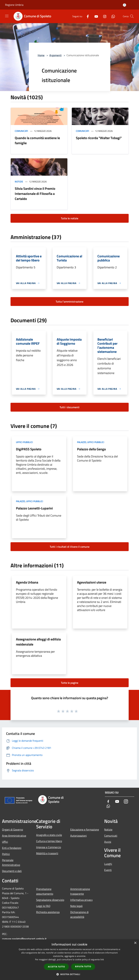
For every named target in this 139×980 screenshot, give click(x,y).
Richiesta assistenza (48, 912)
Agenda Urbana (27, 582)
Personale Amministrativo (11, 862)
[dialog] (69, 960)
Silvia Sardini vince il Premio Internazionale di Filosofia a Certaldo (35, 194)
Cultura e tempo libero (49, 841)
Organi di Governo (12, 829)
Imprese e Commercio (49, 847)
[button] (70, 974)
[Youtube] (95, 16)
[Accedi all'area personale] (124, 5)
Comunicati (21, 131)
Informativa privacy (81, 900)
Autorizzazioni (78, 836)
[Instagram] (103, 16)
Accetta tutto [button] (56, 967)
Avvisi (108, 842)
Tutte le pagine (70, 683)
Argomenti (55, 55)
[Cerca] (132, 16)
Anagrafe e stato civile (49, 835)
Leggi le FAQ (43, 906)
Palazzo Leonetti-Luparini (34, 508)
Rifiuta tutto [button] (83, 966)
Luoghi (108, 864)
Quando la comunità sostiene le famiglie (37, 140)
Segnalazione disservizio (50, 900)
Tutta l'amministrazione (69, 302)
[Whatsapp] (112, 16)
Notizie (19, 182)
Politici (6, 854)
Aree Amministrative (14, 836)
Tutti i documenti (69, 407)
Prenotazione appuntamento (45, 891)
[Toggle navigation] (7, 16)
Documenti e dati (12, 871)
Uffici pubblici (24, 442)
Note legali (76, 906)
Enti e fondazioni (12, 848)
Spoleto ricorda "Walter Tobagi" (99, 138)
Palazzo (82, 442)
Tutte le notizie (70, 218)
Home (41, 55)
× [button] (135, 943)
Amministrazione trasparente (80, 891)
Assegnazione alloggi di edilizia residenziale (38, 642)
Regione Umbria (14, 5)
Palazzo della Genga (91, 449)
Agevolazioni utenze (92, 582)
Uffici (5, 842)
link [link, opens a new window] (102, 960)
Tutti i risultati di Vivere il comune (70, 547)
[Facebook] (86, 16)
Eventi (108, 870)
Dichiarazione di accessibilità (79, 914)
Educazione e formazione (85, 829)
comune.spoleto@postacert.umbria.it (24, 939)
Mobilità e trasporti (47, 853)
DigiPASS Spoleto (29, 449)
